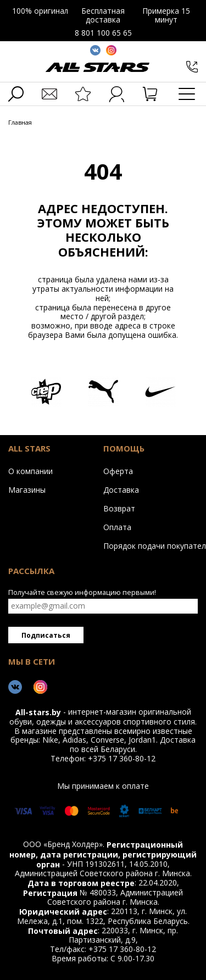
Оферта (118, 471)
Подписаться (46, 635)
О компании (30, 471)
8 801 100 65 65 (103, 33)
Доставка (121, 489)
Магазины (27, 489)
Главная (20, 123)
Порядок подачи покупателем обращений (148, 545)
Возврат (119, 508)
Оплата (117, 527)
